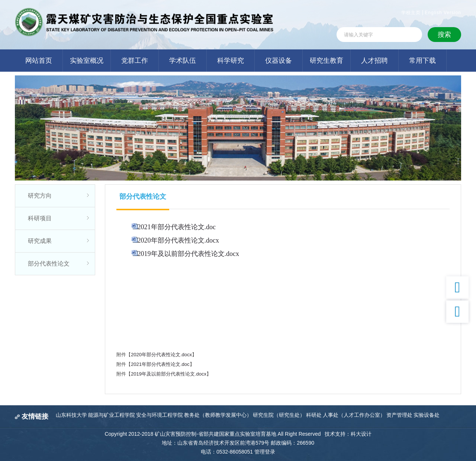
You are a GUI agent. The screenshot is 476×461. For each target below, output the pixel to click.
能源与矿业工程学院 (112, 415)
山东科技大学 (71, 415)
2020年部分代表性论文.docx (178, 240)
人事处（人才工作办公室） (354, 415)
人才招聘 (374, 61)
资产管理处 (399, 415)
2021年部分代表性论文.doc (177, 227)
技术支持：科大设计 (348, 434)
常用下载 (422, 61)
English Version (443, 13)
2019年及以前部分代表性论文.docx (189, 254)
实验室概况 (87, 61)
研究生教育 (327, 61)
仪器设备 (279, 61)
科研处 (314, 415)
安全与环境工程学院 (160, 415)
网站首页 (39, 61)
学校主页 (411, 13)
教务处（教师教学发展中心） (218, 415)
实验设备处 (427, 415)
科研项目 (40, 218)
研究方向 (40, 196)
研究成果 (40, 241)
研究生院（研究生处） (279, 415)
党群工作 (135, 61)
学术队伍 (183, 61)
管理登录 (265, 452)
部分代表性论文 (49, 264)
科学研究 (231, 61)
